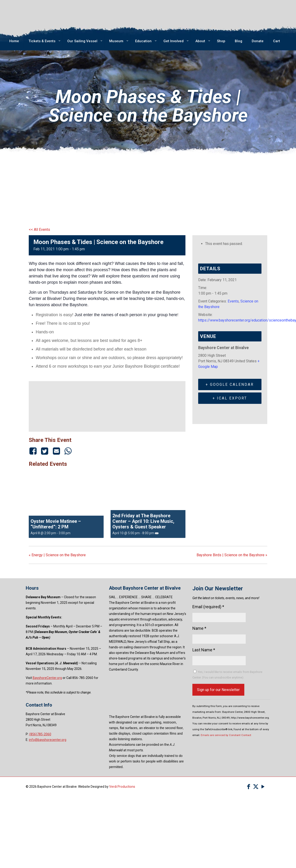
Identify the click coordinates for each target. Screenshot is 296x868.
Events (233, 301)
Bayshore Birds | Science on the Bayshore (232, 555)
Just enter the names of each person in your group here (126, 315)
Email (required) (208, 607)
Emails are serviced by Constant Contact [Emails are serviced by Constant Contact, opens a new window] (226, 735)
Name (199, 628)
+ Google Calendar (230, 384)
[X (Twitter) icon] (256, 787)
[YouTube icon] (263, 787)
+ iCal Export (230, 398)
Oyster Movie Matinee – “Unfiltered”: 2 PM (56, 524)
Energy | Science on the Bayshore (57, 555)
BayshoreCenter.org (47, 678)
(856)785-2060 (40, 734)
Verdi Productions (122, 787)
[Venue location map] (107, 406)
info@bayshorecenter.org (48, 740)
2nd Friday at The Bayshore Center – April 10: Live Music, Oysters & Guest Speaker (143, 521)
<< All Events (39, 230)
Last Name (204, 650)
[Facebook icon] (249, 787)
